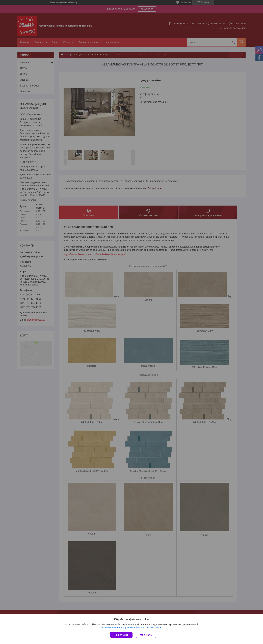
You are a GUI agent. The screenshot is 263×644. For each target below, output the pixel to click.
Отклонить (146, 635)
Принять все (121, 635)
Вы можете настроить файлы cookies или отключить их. (130, 627)
